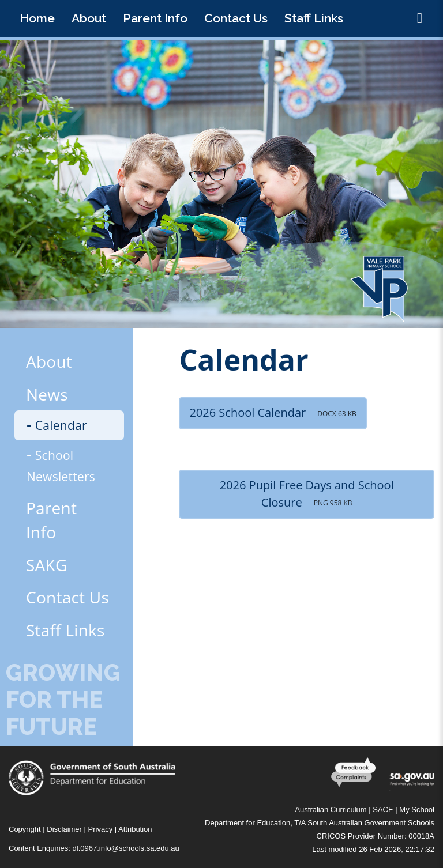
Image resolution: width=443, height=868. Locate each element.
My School (417, 809)
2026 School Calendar (273, 412)
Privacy (101, 829)
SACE (383, 809)
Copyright (25, 829)
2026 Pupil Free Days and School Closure (307, 494)
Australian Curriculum (331, 809)
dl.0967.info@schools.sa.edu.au (126, 848)
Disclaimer (64, 829)
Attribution (135, 829)
